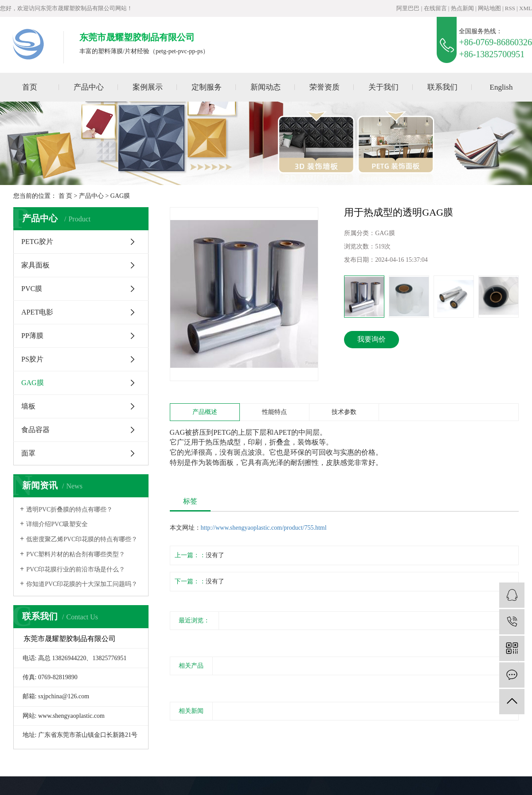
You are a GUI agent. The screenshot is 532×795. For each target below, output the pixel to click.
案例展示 (148, 87)
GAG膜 (120, 196)
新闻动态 (266, 87)
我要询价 (372, 339)
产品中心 (89, 87)
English (501, 87)
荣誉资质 (325, 87)
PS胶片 (32, 359)
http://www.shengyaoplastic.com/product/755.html (264, 528)
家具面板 (35, 265)
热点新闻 (462, 8)
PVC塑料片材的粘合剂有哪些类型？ (76, 554)
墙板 (28, 406)
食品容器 (35, 430)
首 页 (66, 196)
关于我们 (383, 87)
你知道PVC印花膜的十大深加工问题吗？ (82, 584)
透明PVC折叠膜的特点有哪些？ (69, 510)
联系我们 (442, 87)
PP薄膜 (32, 336)
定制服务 (207, 87)
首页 (30, 87)
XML (526, 8)
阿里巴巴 (408, 8)
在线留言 (435, 8)
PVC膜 (32, 289)
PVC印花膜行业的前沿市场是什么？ (76, 569)
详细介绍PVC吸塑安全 (57, 524)
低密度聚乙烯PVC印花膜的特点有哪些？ (82, 539)
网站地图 (489, 8)
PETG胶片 (37, 242)
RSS (510, 8)
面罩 (28, 453)
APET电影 (37, 312)
